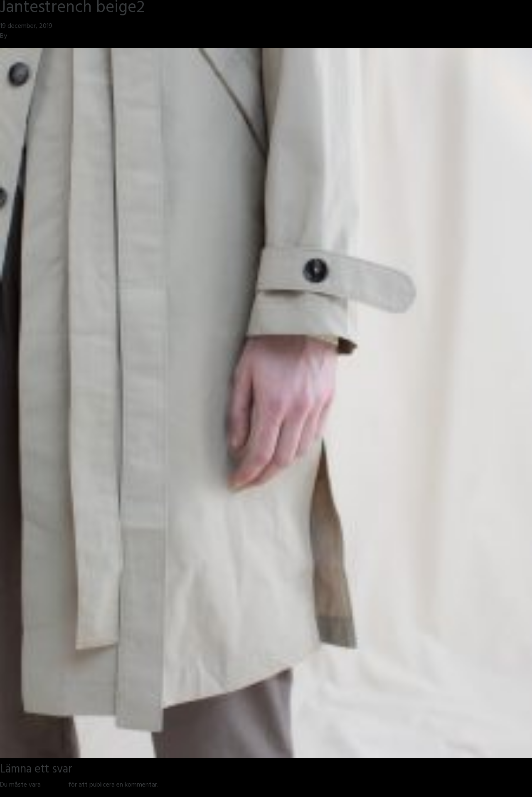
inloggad (54, 785)
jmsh (15, 37)
